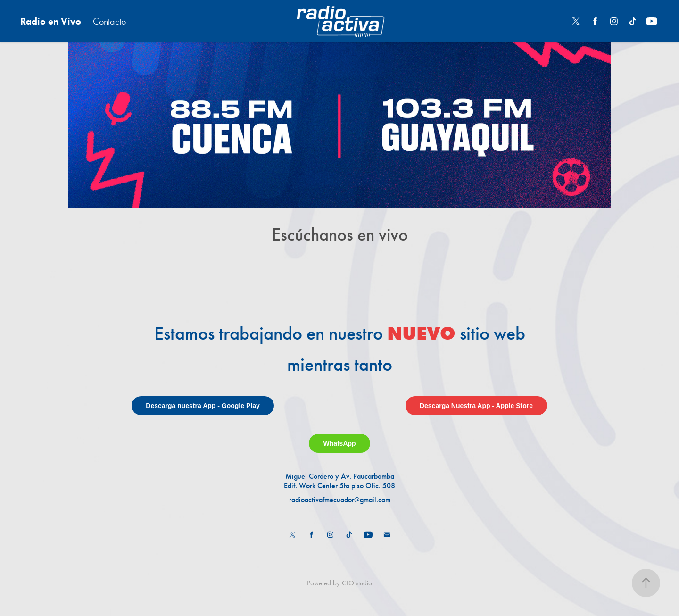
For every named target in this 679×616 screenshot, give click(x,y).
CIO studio (357, 583)
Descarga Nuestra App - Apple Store (476, 406)
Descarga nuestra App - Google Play (203, 406)
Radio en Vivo (51, 21)
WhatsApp (339, 443)
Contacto (109, 21)
